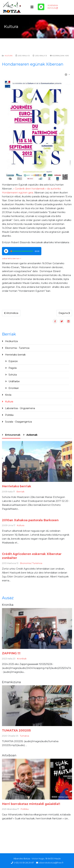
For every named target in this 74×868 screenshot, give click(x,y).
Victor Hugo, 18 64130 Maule (46, 859)
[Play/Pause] (41, 7)
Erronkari (13, 388)
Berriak (21, 492)
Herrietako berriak (15, 355)
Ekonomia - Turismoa (17, 348)
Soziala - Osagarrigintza (18, 422)
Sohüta (12, 375)
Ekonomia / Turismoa (31, 563)
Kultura (9, 56)
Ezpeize (13, 361)
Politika (9, 415)
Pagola (12, 368)
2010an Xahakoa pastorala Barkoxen (30, 520)
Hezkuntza (11, 341)
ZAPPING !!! (11, 653)
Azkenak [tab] (32, 435)
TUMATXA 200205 (16, 730)
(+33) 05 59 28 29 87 (24, 863)
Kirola (8, 395)
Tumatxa (24, 736)
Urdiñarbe (14, 381)
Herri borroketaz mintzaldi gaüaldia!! (31, 804)
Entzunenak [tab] (12, 435)
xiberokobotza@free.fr (51, 863)
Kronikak (22, 659)
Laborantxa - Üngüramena (20, 408)
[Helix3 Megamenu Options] (32, 7)
